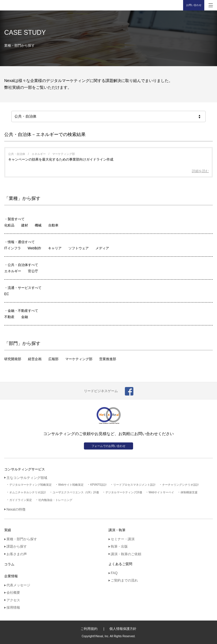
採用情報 (13, 608)
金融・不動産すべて (23, 311)
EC (7, 294)
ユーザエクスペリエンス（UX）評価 (76, 492)
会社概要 (13, 593)
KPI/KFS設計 (98, 485)
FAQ (114, 573)
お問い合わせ (194, 5)
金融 (25, 317)
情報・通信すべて (21, 242)
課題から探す (17, 546)
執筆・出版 (119, 546)
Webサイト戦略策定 (71, 485)
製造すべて (16, 219)
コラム (9, 564)
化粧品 (9, 225)
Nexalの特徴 (16, 509)
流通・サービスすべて (25, 288)
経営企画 (35, 359)
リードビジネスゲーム (101, 391)
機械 (38, 225)
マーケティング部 (79, 359)
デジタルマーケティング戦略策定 (31, 485)
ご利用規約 (89, 629)
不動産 (9, 317)
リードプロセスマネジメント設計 (134, 485)
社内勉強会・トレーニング (55, 500)
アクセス (13, 600)
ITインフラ (13, 248)
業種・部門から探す (22, 539)
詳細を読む (200, 171)
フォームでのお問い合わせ (108, 446)
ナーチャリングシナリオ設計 (181, 485)
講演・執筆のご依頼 (126, 554)
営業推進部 (108, 359)
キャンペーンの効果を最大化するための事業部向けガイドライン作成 (61, 159)
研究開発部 (13, 359)
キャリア (55, 248)
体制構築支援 (189, 492)
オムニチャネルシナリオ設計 (28, 492)
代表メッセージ (18, 585)
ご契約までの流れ (124, 580)
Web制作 (34, 248)
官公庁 (33, 271)
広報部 (53, 359)
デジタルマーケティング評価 (124, 492)
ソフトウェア (79, 248)
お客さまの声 (17, 554)
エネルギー (13, 271)
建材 (25, 225)
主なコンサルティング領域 (27, 478)
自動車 (53, 225)
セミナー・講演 (123, 539)
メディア (102, 248)
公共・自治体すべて (23, 265)
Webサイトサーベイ (161, 492)
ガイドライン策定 (21, 500)
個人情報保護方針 (123, 629)
